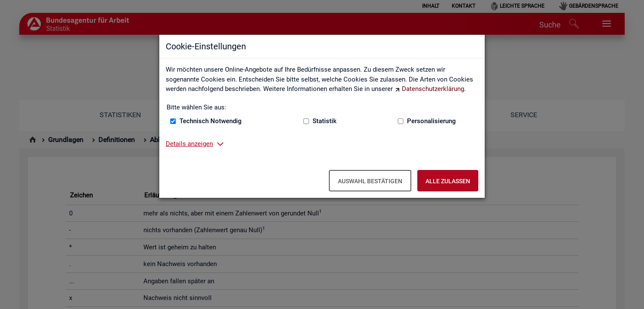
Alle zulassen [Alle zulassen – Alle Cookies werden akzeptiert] (448, 181)
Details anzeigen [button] (189, 144)
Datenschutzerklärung (433, 89)
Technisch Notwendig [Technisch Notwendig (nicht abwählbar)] (211, 121)
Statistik (325, 121)
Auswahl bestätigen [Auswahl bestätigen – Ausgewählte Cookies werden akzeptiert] (370, 181)
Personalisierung (431, 121)
